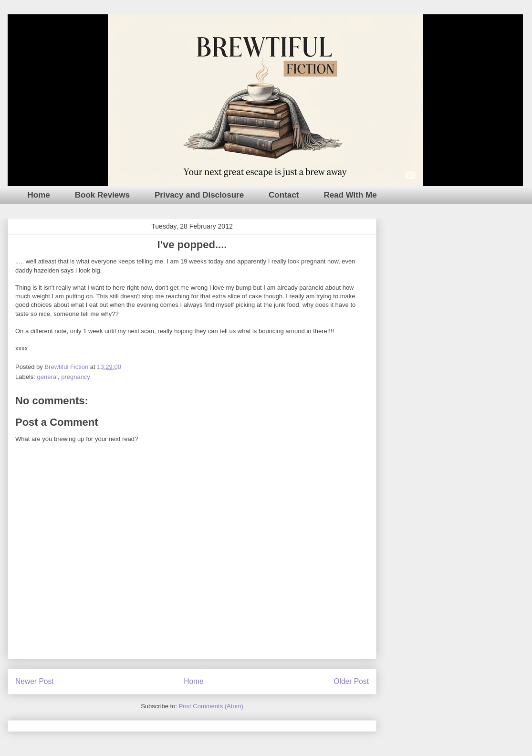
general (47, 377)
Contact (284, 195)
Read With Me (350, 195)
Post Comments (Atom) (211, 706)
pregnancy (76, 377)
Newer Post (35, 681)
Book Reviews (102, 195)
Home (39, 195)
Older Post (351, 681)
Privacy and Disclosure (199, 195)
